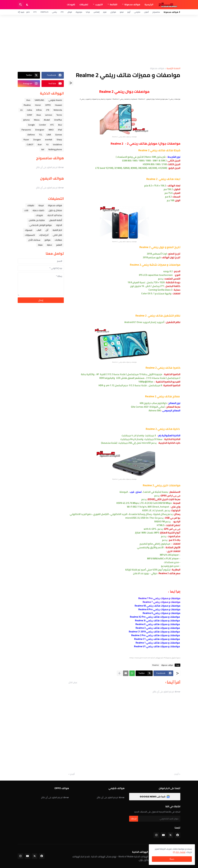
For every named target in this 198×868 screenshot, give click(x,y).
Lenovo (49, 115)
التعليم (59, 245)
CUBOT (30, 144)
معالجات (58, 240)
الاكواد (59, 225)
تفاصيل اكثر (180, 852)
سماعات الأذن (34, 240)
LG (21, 110)
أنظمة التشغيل (55, 220)
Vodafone (57, 144)
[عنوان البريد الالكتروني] (159, 819)
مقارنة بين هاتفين (37, 220)
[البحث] (21, 5)
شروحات (71, 4)
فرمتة (41, 205)
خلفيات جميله (38, 210)
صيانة (40, 245)
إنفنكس (96, 12)
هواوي (113, 12)
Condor (43, 125)
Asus (39, 115)
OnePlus (44, 12)
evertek (49, 140)
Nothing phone (55, 149)
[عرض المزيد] (119, 673)
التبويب (99, 4)
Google (31, 125)
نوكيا (88, 12)
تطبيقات (84, 4)
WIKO (51, 130)
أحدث (176, 774)
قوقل (70, 12)
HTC (35, 12)
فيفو (122, 12)
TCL (41, 135)
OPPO (48, 105)
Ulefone (31, 135)
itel (43, 149)
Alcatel (47, 120)
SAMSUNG (39, 100)
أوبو (129, 12)
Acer (40, 144)
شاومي (137, 12)
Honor (38, 105)
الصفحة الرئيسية (173, 69)
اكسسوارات (30, 235)
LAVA (49, 135)
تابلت (26, 210)
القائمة (114, 4)
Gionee (59, 135)
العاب (39, 230)
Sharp (59, 140)
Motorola (58, 110)
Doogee (37, 140)
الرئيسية (149, 4)
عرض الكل (73, 682)
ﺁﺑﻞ (47, 230)
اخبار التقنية (57, 230)
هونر (105, 12)
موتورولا (79, 12)
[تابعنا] (22, 12)
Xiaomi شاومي (55, 100)
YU (47, 144)
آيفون (146, 12)
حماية (49, 245)
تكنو (28, 12)
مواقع (48, 240)
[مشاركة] (71, 83)
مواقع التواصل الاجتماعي (41, 225)
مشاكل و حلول (55, 210)
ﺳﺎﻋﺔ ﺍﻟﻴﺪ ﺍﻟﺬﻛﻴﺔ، (55, 215)
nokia (29, 110)
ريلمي (54, 12)
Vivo (28, 100)
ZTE (62, 12)
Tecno (59, 115)
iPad (60, 130)
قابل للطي (57, 235)
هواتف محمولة (132, 4)
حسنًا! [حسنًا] (172, 859)
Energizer (40, 130)
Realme (156, 665)
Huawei (58, 105)
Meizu (37, 120)
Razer (26, 140)
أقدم (72, 774)
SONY (30, 115)
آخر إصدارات (44, 235)
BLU (60, 125)
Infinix (39, 110)
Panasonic (26, 130)
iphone (26, 120)
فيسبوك (29, 230)
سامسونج (156, 12)
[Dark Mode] (27, 5)
